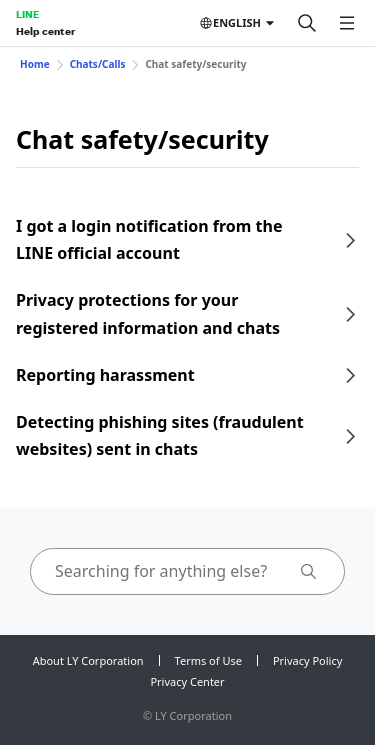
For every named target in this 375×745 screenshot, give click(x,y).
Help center (45, 31)
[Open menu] (347, 23)
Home (35, 64)
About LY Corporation (88, 660)
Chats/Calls (98, 64)
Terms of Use (208, 660)
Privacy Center (187, 681)
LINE (27, 14)
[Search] (307, 23)
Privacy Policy (307, 660)
